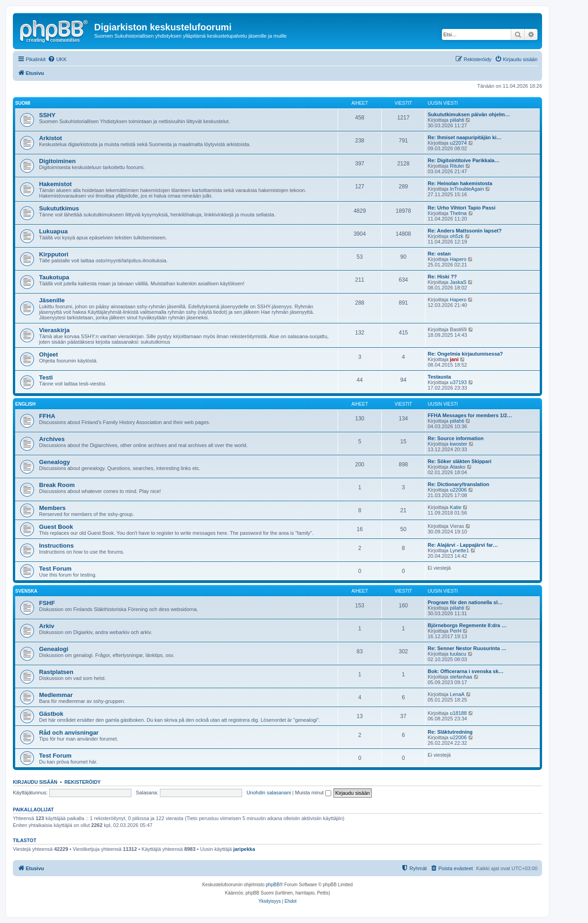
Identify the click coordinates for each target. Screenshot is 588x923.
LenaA (457, 694)
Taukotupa (54, 277)
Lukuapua (53, 231)
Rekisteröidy (82, 782)
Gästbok (51, 714)
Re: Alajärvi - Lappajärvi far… (463, 545)
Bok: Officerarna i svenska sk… (466, 671)
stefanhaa (461, 677)
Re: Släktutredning (450, 732)
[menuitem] (57, 59)
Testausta (439, 377)
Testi (46, 377)
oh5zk (456, 236)
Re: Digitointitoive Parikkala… (464, 160)
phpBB (273, 885)
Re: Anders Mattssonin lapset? (465, 231)
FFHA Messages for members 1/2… (470, 415)
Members (52, 508)
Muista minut (313, 793)
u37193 (458, 382)
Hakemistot (55, 184)
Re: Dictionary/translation (458, 484)
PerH (455, 631)
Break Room (57, 485)
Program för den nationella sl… (465, 602)
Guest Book (56, 527)
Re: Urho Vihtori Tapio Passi (462, 208)
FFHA (47, 416)
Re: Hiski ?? (442, 277)
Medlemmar (56, 695)
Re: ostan (439, 254)
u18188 (458, 713)
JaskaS (458, 282)
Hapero (458, 259)
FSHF (47, 603)
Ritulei (457, 166)
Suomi (23, 103)
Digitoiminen (57, 161)
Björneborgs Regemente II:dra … (467, 625)
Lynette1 (459, 550)
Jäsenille (52, 300)
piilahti (457, 120)
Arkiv (47, 626)
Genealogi (54, 649)
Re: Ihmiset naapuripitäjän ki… (465, 137)
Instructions (56, 546)
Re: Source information (456, 438)
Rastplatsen (56, 672)
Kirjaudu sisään (35, 782)
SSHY (47, 115)
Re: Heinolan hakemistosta (460, 183)
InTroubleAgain (467, 189)
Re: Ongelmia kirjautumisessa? (465, 354)
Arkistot (51, 138)
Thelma (458, 213)
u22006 (458, 490)
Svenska (26, 591)
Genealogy (54, 462)
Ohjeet (48, 354)
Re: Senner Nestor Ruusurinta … (467, 648)
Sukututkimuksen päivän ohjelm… (469, 114)
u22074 (458, 143)
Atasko (458, 467)
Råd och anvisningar (69, 733)
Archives (52, 439)
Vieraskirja (54, 330)
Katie (455, 507)
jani (454, 359)
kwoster (458, 444)
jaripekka (244, 849)
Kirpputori (54, 254)
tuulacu (458, 654)
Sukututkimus (59, 208)
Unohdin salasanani (269, 793)
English (25, 404)
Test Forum (55, 569)
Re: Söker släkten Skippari (460, 461)
